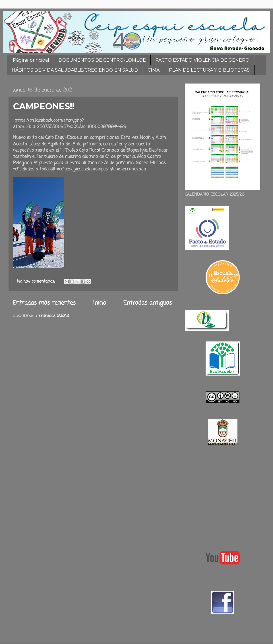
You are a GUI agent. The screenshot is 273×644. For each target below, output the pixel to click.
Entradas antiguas (148, 303)
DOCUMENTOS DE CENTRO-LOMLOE (102, 60)
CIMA (154, 70)
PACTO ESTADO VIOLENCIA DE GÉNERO (202, 60)
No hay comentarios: (37, 282)
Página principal (31, 60)
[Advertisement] (223, 497)
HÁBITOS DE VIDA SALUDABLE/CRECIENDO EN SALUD (75, 70)
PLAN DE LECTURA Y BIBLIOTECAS (209, 70)
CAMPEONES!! (44, 106)
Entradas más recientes (44, 303)
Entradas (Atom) (54, 316)
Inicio (100, 303)
